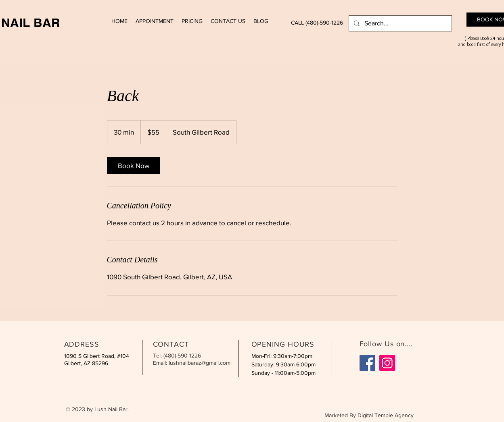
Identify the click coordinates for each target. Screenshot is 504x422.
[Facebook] (367, 363)
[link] (134, 165)
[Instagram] (387, 363)
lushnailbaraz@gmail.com (200, 363)
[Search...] (399, 23)
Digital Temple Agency (386, 415)
